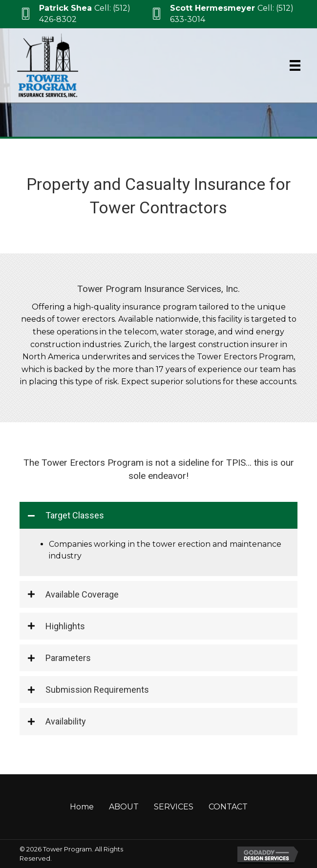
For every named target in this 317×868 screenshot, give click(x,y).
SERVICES (174, 807)
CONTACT (228, 807)
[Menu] (295, 65)
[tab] (158, 515)
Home (82, 807)
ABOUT (124, 807)
